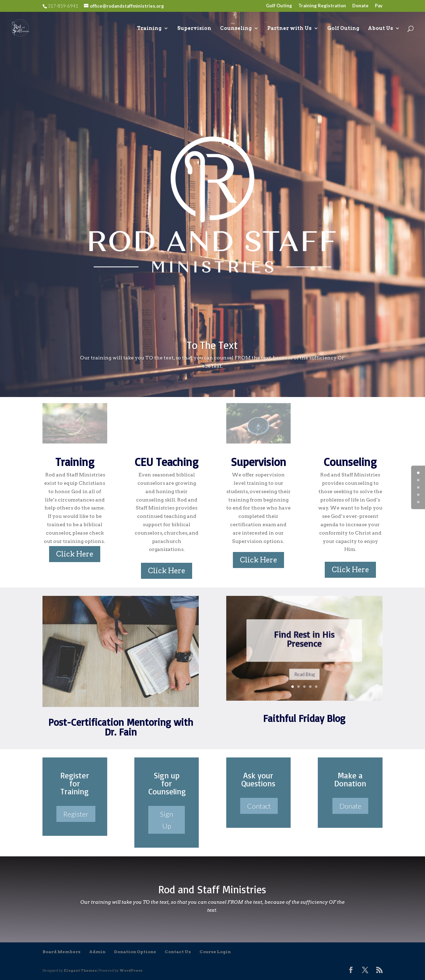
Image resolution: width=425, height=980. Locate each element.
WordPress (131, 970)
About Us (380, 28)
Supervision (194, 28)
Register (76, 814)
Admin (97, 952)
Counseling (236, 28)
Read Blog (304, 683)
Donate (360, 6)
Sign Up (167, 820)
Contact (259, 806)
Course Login (215, 952)
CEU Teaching (167, 462)
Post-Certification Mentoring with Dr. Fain (121, 727)
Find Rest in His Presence (304, 647)
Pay (379, 6)
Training (149, 28)
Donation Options (135, 952)
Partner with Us (289, 28)
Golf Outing (279, 6)
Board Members (61, 952)
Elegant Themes (80, 970)
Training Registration (322, 6)
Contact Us (178, 952)
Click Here (75, 554)
